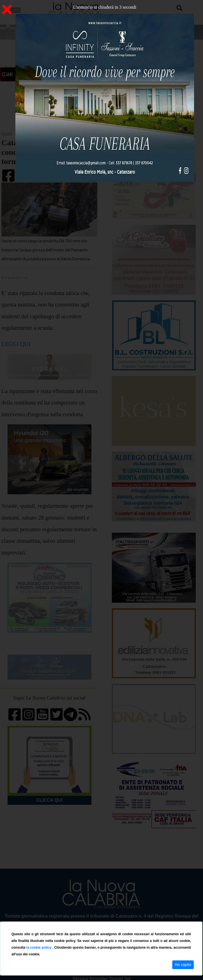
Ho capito (183, 965)
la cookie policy (39, 948)
